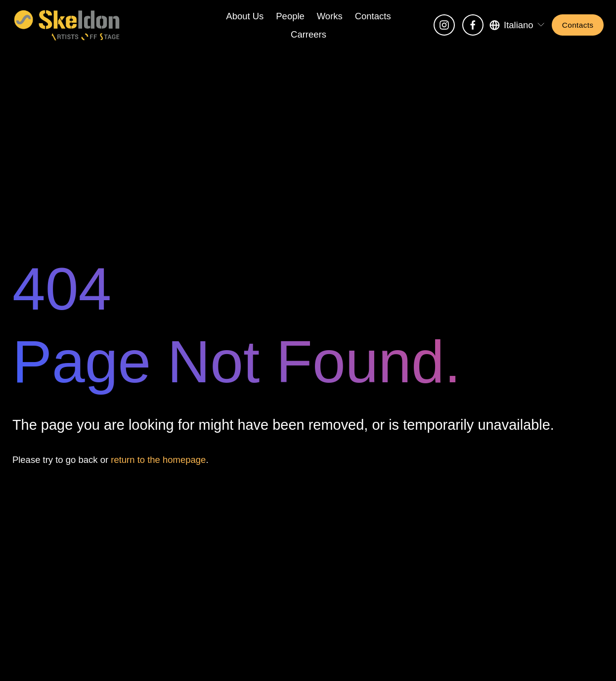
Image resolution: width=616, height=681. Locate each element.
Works (330, 16)
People (290, 16)
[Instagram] (444, 25)
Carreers (308, 34)
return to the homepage (158, 460)
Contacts (373, 16)
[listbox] (518, 25)
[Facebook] (473, 25)
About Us (245, 16)
